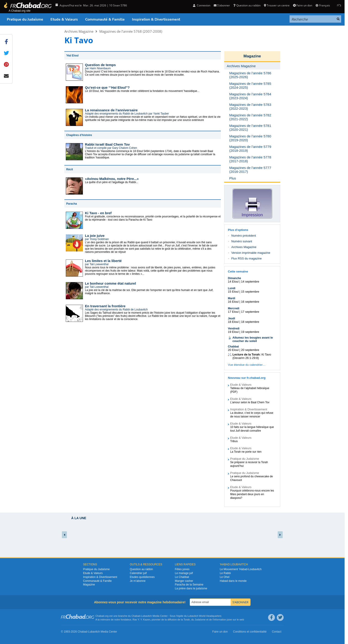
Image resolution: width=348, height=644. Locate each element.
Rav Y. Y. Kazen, (142, 620)
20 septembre (250, 350)
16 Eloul (233, 302)
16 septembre (250, 302)
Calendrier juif (138, 573)
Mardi (232, 298)
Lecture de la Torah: (246, 354)
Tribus (234, 441)
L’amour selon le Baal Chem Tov (250, 402)
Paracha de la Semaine (189, 585)
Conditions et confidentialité (250, 632)
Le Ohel (225, 577)
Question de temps (100, 65)
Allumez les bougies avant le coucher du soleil (253, 339)
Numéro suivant (242, 241)
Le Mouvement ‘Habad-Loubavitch (241, 569)
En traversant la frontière (105, 306)
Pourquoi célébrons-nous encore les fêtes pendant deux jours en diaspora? (252, 494)
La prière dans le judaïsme (191, 588)
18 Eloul (233, 322)
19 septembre (250, 332)
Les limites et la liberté (103, 261)
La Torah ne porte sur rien (246, 452)
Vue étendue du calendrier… (247, 365)
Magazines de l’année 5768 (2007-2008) (131, 31)
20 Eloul (233, 350)
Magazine (252, 56)
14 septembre (250, 282)
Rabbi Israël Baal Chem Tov (107, 144)
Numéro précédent (244, 236)
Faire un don (303, 5)
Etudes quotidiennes (142, 577)
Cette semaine (238, 271)
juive (229, 620)
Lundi (232, 288)
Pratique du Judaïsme (25, 19)
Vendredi (234, 329)
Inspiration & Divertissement (156, 19)
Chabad (136, 616)
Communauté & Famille (105, 19)
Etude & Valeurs (64, 19)
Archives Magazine (79, 31)
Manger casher (184, 581)
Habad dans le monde (233, 581)
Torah (187, 620)
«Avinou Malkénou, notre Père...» (112, 179)
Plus (233, 178)
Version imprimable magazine (251, 253)
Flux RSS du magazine (246, 258)
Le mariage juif (184, 573)
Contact (277, 632)
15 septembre (250, 292)
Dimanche (234, 278)
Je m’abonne (138, 581)
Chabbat (233, 347)
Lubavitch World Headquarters (204, 616)
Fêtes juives (182, 569)
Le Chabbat (182, 577)
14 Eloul (233, 282)
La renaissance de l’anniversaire (111, 110)
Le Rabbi (225, 573)
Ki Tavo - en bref (98, 213)
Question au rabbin (247, 5)
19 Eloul (233, 332)
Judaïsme (200, 620)
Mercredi (234, 308)
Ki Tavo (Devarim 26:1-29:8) (252, 356)
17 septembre (250, 312)
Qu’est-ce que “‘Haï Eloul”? (107, 87)
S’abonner (222, 5)
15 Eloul (233, 292)
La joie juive (95, 236)
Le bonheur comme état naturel (110, 283)
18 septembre (250, 322)
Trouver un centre (277, 5)
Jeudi (231, 318)
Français (323, 5)
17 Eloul (233, 312)
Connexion (202, 5)
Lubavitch (146, 616)
